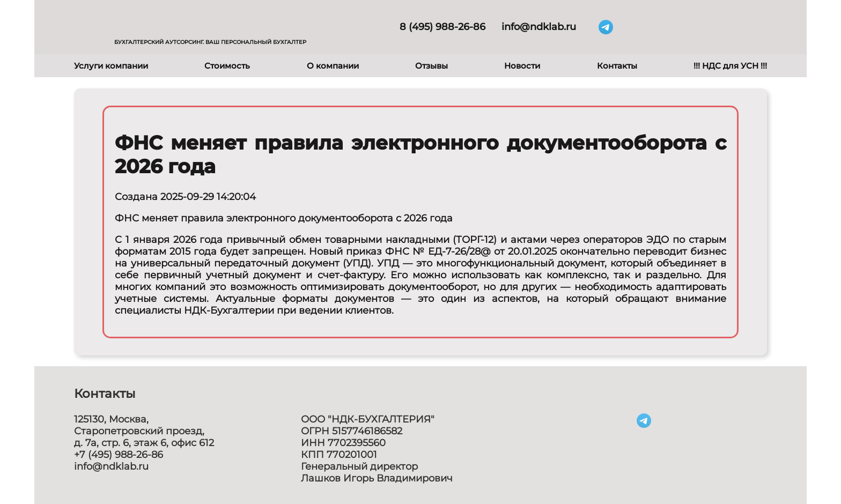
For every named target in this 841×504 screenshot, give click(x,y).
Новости (522, 66)
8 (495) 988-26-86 (442, 27)
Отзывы (431, 66)
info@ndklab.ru (539, 27)
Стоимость (227, 66)
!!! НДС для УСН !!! (730, 66)
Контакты (617, 66)
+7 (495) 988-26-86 (119, 455)
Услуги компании (111, 66)
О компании (333, 66)
